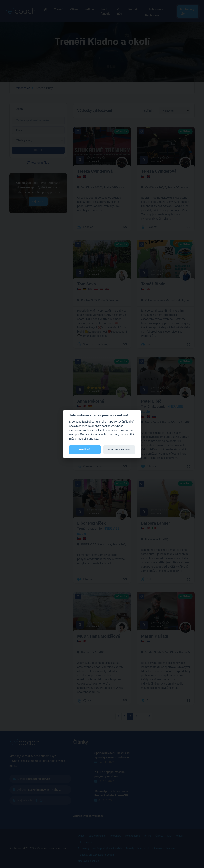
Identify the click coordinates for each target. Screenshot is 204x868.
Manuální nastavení (119, 450)
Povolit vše (85, 450)
